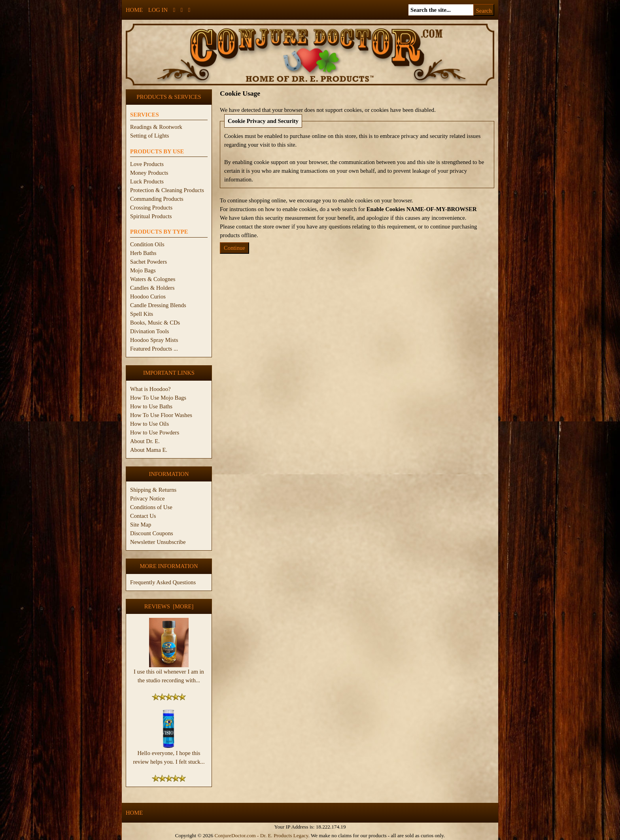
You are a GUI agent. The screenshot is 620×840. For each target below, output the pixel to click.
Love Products (147, 164)
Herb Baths (143, 253)
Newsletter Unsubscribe (158, 542)
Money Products (149, 173)
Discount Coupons (152, 533)
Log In (158, 10)
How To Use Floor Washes (161, 415)
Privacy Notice (147, 498)
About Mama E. (149, 450)
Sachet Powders (148, 262)
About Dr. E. (145, 441)
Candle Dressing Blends (158, 305)
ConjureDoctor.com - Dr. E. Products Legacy (261, 835)
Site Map (141, 525)
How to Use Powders (155, 432)
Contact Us (143, 516)
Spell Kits (142, 314)
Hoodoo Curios (148, 296)
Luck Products (147, 181)
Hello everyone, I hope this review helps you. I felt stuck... (169, 754)
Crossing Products (151, 208)
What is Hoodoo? (150, 389)
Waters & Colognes (153, 279)
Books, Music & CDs (155, 323)
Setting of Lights (150, 136)
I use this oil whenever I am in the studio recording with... (169, 673)
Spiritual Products (151, 216)
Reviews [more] (169, 606)
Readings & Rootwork (156, 127)
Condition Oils (147, 244)
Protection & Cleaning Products (167, 190)
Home (134, 10)
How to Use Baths (151, 406)
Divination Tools (149, 331)
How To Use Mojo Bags (158, 398)
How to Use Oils (149, 424)
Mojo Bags (143, 270)
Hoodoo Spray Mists (154, 340)
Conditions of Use (151, 507)
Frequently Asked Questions (163, 582)
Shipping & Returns (153, 490)
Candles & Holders (152, 288)
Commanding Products (157, 199)
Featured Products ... (154, 349)
